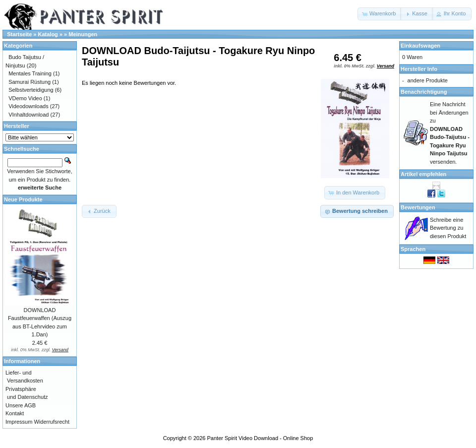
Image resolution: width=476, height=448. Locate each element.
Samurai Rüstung (30, 82)
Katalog (48, 34)
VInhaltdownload (29, 115)
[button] (380, 14)
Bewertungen (418, 207)
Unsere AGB (21, 405)
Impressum (19, 422)
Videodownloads (29, 106)
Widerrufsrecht (52, 422)
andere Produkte (428, 80)
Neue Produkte (23, 199)
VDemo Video (25, 98)
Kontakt (15, 413)
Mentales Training (30, 73)
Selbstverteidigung (31, 90)
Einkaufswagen (420, 46)
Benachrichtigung (424, 92)
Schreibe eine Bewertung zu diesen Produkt (448, 228)
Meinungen (83, 34)
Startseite (19, 34)
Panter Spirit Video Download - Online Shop (260, 438)
